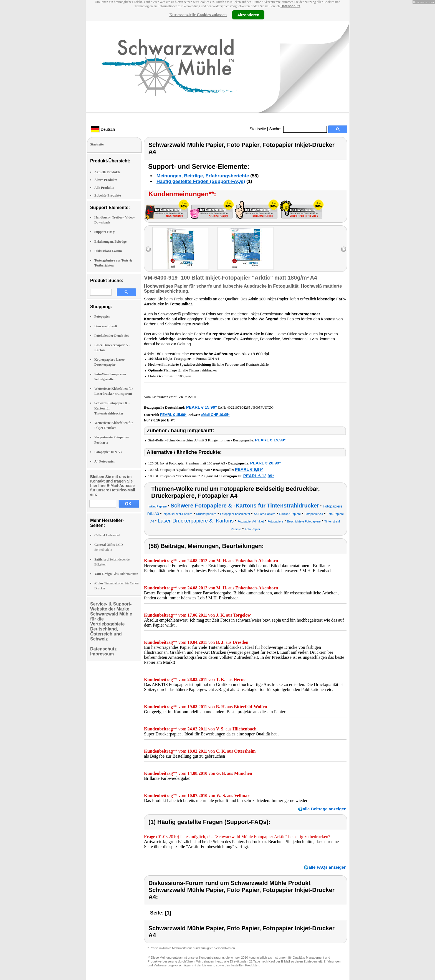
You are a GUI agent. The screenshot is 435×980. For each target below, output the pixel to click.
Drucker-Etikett (106, 326)
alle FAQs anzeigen (327, 867)
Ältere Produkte (106, 180)
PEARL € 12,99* (259, 476)
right (344, 249)
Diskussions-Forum (108, 251)
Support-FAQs (105, 232)
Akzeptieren (248, 15)
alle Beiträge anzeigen (325, 809)
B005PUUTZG (263, 408)
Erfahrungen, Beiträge (110, 242)
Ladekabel (107, 535)
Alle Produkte (104, 188)
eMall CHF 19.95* (215, 415)
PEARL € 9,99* (249, 469)
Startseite (258, 129)
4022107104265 (239, 407)
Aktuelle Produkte (107, 172)
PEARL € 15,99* (202, 407)
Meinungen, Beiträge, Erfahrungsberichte (203, 176)
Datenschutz (290, 6)
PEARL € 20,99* (265, 463)
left (148, 249)
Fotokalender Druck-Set (112, 336)
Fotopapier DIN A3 (108, 452)
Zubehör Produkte (108, 195)
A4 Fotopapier (105, 461)
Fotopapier (102, 316)
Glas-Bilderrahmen (116, 574)
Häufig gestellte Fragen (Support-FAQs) (201, 181)
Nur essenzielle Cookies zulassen (198, 15)
